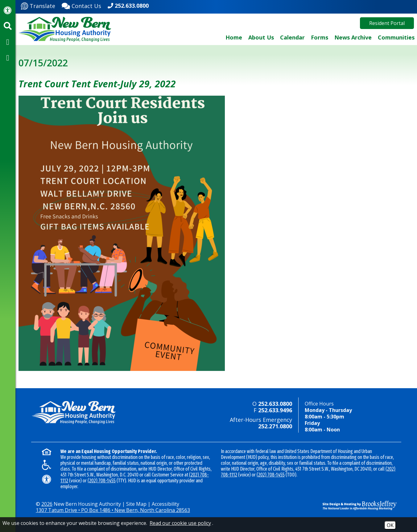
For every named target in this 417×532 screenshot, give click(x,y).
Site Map (136, 504)
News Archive (353, 37)
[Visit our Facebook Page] (8, 42)
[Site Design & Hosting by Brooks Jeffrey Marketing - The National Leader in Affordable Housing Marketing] (355, 505)
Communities (396, 37)
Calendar (292, 37)
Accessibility (165, 504)
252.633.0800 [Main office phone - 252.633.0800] (132, 6)
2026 (47, 504)
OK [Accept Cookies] (390, 525)
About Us (261, 37)
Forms (320, 37)
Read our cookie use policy (180, 523)
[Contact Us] (81, 5)
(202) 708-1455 (102, 481)
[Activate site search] (8, 26)
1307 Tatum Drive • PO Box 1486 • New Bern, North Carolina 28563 (113, 510)
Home (234, 37)
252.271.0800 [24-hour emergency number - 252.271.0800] (275, 426)
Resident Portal (387, 23)
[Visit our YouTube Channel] (8, 57)
